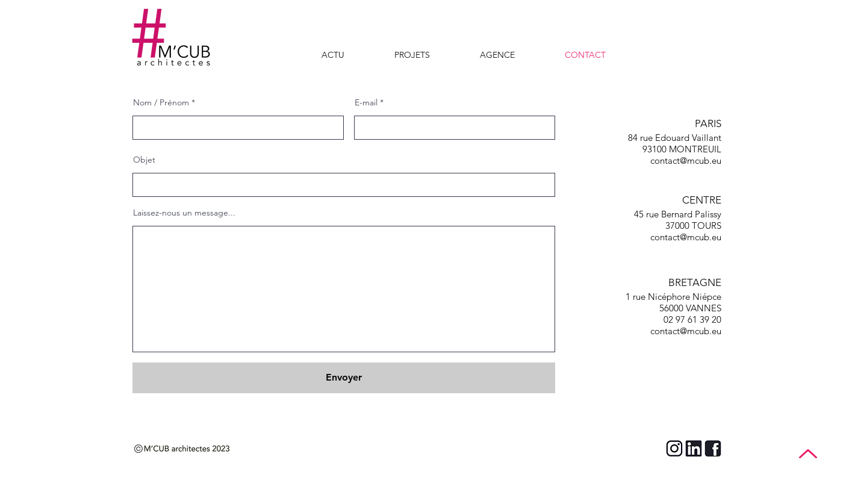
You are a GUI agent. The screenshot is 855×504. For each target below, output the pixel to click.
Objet (144, 160)
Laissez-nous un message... (184, 213)
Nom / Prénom (161, 102)
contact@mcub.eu (686, 160)
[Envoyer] (344, 378)
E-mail (366, 102)
